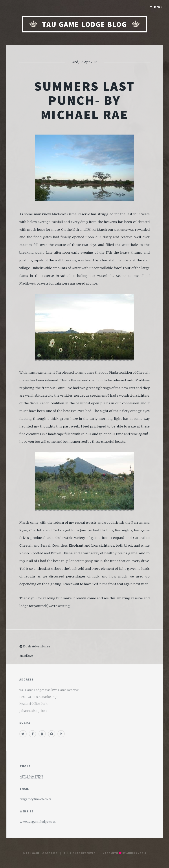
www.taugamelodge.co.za (38, 822)
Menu (158, 7)
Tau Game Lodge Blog (84, 24)
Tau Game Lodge (38, 853)
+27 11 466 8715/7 (31, 777)
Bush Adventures (35, 646)
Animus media (136, 853)
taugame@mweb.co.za (36, 799)
